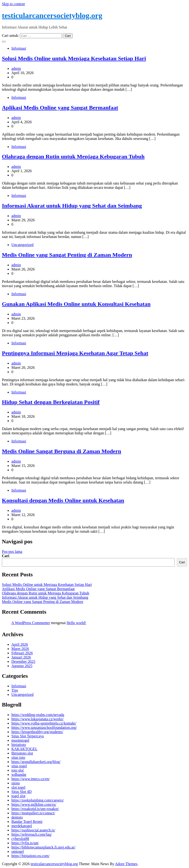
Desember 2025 (23, 662)
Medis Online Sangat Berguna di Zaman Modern (62, 451)
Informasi (19, 48)
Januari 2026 (21, 657)
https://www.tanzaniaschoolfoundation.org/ (44, 728)
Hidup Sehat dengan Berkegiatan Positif (51, 402)
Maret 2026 (20, 649)
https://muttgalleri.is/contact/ (33, 813)
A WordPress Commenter (31, 623)
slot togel (18, 787)
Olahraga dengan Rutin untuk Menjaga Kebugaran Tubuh (73, 157)
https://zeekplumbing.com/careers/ (38, 800)
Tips (15, 690)
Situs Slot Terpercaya (28, 736)
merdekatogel (22, 826)
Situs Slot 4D (21, 792)
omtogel (18, 851)
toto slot (18, 770)
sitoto (16, 783)
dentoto (17, 817)
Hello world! (76, 623)
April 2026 (20, 644)
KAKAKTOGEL (24, 749)
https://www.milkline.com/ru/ (34, 804)
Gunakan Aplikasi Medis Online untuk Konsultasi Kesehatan (76, 304)
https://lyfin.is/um (25, 843)
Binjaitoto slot (22, 753)
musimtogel (20, 740)
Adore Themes (126, 864)
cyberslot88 (20, 839)
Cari (6, 556)
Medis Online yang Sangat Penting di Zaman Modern (67, 255)
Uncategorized (22, 245)
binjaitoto (19, 745)
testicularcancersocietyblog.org (52, 15)
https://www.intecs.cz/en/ (31, 779)
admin (16, 69)
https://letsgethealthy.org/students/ (37, 732)
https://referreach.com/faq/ (32, 834)
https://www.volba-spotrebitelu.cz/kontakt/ (44, 723)
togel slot (18, 796)
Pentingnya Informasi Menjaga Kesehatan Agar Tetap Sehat (75, 353)
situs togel (19, 766)
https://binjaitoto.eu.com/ (30, 856)
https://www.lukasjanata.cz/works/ (37, 719)
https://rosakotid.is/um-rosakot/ (35, 809)
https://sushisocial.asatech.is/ (33, 830)
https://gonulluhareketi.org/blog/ (36, 762)
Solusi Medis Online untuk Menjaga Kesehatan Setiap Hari (74, 58)
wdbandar (19, 775)
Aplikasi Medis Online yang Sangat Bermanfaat (60, 108)
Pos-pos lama (12, 552)
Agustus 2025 (22, 666)
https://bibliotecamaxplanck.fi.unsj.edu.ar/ (43, 847)
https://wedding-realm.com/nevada (38, 715)
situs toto (18, 757)
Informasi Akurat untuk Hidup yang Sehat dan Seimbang (72, 206)
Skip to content (13, 4)
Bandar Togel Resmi (27, 822)
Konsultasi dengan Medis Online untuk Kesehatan (63, 500)
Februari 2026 (22, 653)
